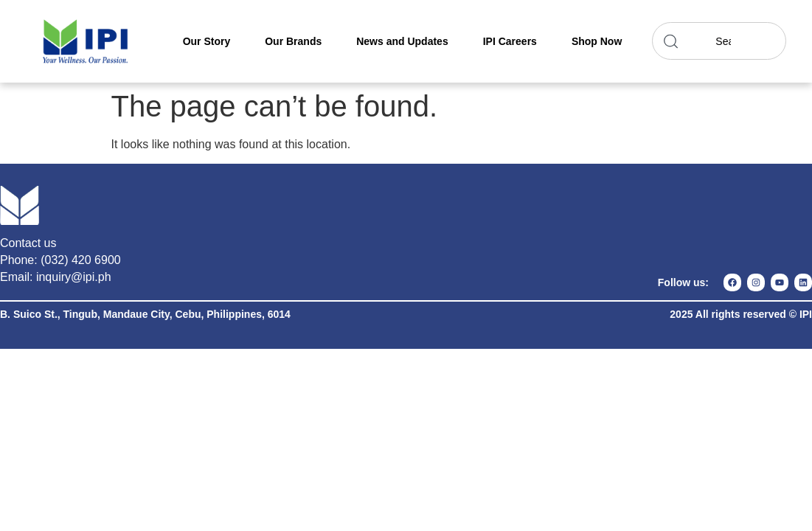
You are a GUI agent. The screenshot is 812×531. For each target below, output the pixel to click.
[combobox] (719, 41)
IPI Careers (510, 41)
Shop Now (597, 41)
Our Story (207, 41)
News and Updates (402, 41)
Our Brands (293, 41)
